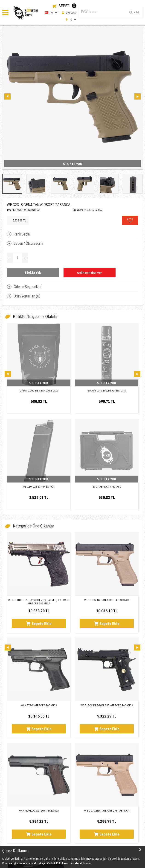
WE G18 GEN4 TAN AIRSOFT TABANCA (107, 504)
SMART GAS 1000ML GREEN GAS (107, 390)
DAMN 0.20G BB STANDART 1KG (39, 390)
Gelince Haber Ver (89, 273)
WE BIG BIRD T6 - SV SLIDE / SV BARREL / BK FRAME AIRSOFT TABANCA (39, 506)
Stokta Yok (33, 273)
